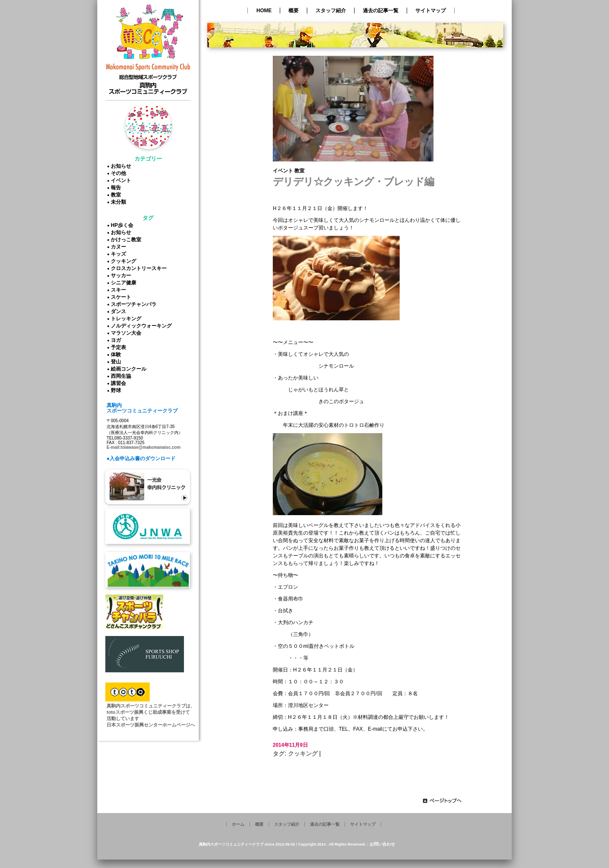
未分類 (120, 202)
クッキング (125, 261)
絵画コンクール (130, 369)
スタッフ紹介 (331, 11)
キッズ (120, 254)
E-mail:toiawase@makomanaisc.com (144, 447)
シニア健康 (125, 283)
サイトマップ (431, 11)
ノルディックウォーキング (143, 326)
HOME (264, 11)
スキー (120, 290)
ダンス (120, 311)
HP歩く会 (123, 225)
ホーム (238, 824)
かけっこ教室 (127, 240)
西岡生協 (122, 376)
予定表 (120, 347)
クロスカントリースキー (140, 268)
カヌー (120, 247)
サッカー (122, 276)
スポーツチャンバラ (135, 304)
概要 (294, 11)
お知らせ (122, 166)
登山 (117, 362)
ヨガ (117, 340)
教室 (117, 195)
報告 (117, 188)
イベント (122, 180)
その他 (120, 173)
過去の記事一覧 (381, 11)
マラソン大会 (127, 333)
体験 (117, 355)
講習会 (120, 383)
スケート (122, 297)
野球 (117, 390)
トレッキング (127, 319)
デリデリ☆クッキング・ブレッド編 (353, 182)
